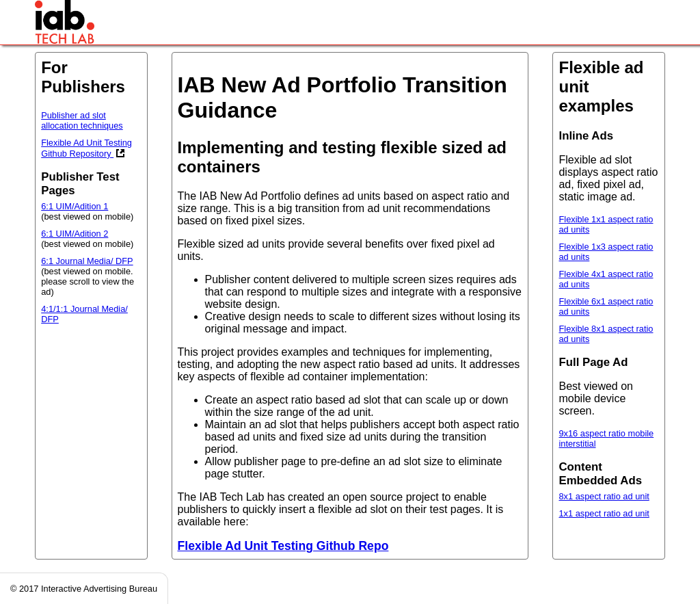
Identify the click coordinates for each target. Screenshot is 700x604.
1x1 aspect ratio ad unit (604, 513)
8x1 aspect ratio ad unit (604, 496)
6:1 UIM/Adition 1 (75, 206)
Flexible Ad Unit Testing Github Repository (86, 148)
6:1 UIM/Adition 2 (75, 234)
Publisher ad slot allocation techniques (82, 120)
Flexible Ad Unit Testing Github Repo (283, 546)
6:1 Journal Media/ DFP (87, 261)
